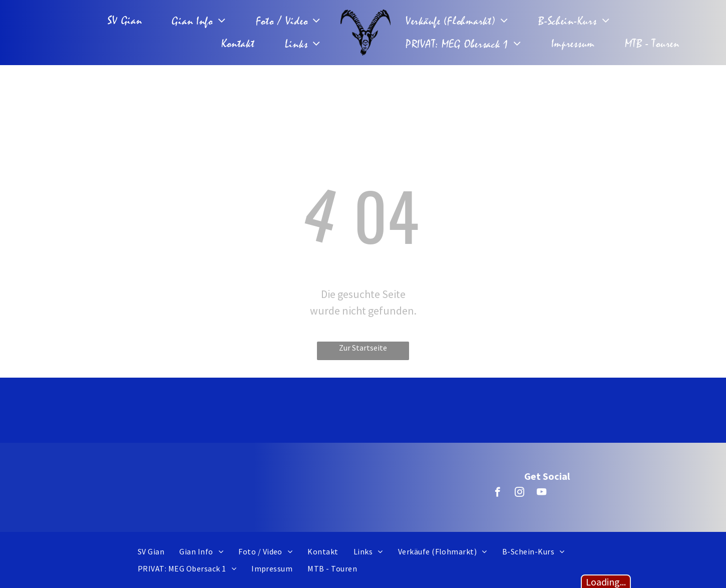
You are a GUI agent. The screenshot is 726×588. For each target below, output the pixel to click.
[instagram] (519, 493)
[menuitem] (127, 21)
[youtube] (541, 493)
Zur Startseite (363, 348)
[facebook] (497, 493)
